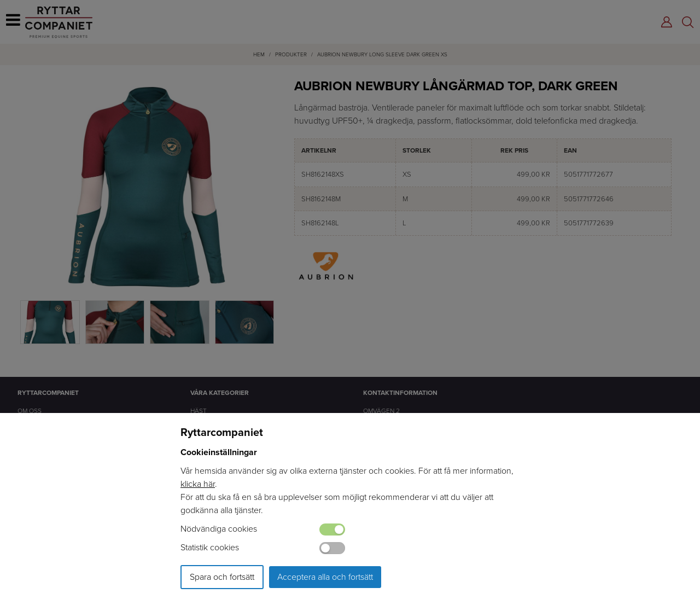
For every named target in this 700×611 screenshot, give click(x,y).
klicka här (198, 484)
